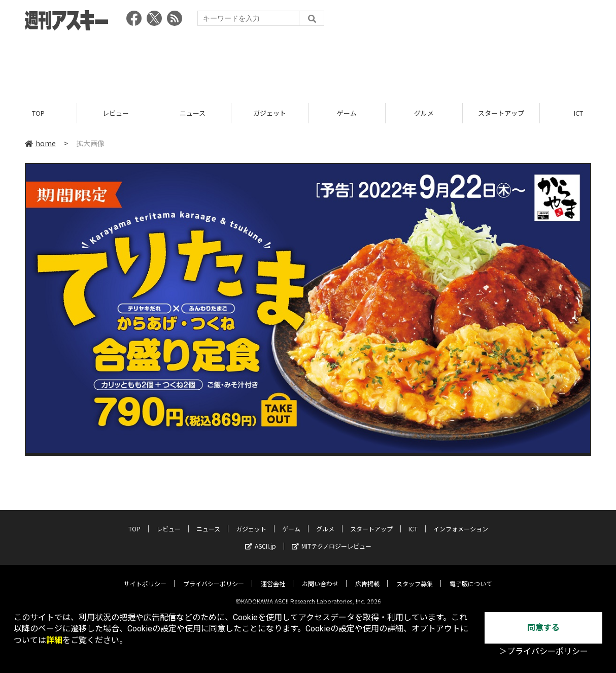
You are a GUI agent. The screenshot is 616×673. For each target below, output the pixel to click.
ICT (413, 520)
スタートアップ (501, 113)
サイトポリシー (145, 575)
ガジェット (270, 113)
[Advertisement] (308, 63)
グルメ (424, 113)
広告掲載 (367, 575)
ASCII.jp (261, 538)
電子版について (471, 575)
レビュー (116, 113)
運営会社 (273, 575)
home (40, 143)
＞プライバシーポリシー (543, 651)
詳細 (54, 640)
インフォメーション (461, 520)
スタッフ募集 (415, 575)
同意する (543, 628)
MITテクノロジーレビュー (332, 538)
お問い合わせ (320, 575)
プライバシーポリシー (214, 575)
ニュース (193, 113)
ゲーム (347, 113)
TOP (38, 113)
